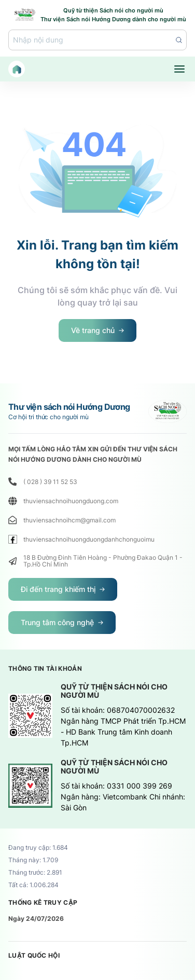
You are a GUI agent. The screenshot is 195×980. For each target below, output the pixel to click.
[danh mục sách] (179, 69)
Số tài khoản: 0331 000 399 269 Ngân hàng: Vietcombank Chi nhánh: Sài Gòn (123, 797)
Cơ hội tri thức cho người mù (48, 417)
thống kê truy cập (43, 903)
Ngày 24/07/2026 (36, 919)
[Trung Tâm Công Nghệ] (62, 623)
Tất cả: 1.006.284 (33, 885)
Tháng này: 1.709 (33, 860)
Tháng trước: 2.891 (35, 873)
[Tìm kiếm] (97, 40)
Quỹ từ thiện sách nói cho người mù (114, 691)
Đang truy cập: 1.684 (38, 848)
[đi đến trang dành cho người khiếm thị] (63, 589)
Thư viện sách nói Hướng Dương (69, 407)
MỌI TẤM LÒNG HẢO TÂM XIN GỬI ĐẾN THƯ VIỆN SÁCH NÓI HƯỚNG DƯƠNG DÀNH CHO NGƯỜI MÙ (93, 454)
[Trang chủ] (17, 69)
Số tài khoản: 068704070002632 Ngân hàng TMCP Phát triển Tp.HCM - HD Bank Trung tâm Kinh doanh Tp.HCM (123, 726)
